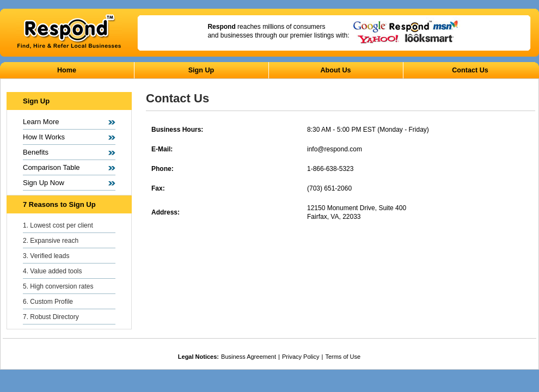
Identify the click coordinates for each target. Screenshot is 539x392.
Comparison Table (51, 167)
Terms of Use (343, 357)
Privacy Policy (301, 357)
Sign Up (201, 70)
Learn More (41, 122)
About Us (336, 70)
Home (67, 70)
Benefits (36, 152)
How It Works (44, 137)
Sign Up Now (44, 183)
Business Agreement (249, 357)
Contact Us (470, 70)
